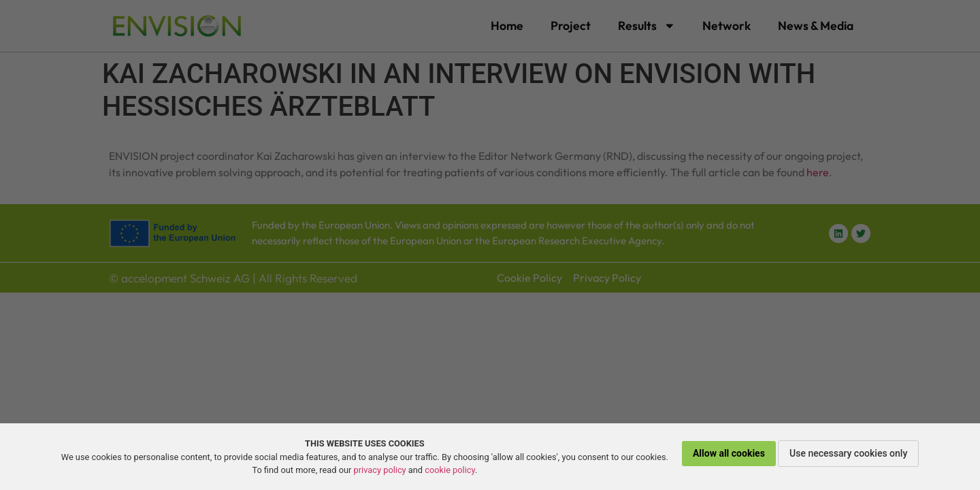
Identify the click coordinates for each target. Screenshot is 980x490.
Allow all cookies (729, 453)
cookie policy (450, 470)
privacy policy (380, 470)
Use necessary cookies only (848, 453)
